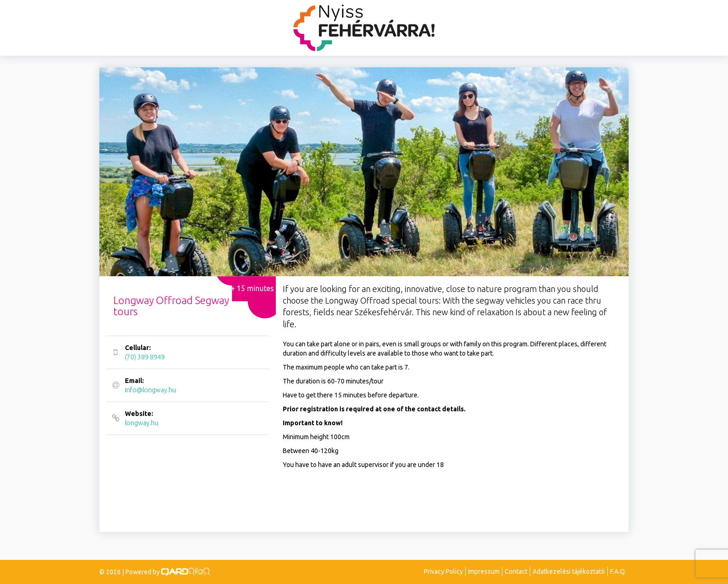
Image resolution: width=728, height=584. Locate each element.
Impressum (484, 571)
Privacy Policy (443, 571)
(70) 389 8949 (186, 352)
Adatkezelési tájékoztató (569, 571)
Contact (516, 571)
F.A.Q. (618, 571)
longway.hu (186, 418)
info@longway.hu (186, 385)
